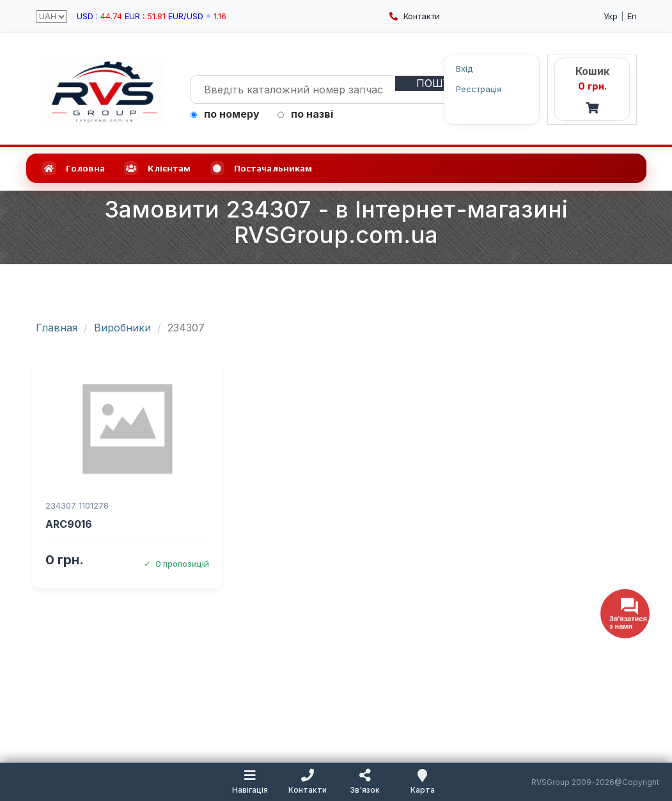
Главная (57, 328)
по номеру (225, 114)
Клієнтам (157, 168)
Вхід (464, 68)
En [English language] (632, 16)
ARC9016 (69, 524)
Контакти (415, 16)
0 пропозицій (176, 564)
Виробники (122, 328)
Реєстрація (479, 88)
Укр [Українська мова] (611, 16)
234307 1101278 (77, 505)
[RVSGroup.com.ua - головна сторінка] (104, 92)
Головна (74, 168)
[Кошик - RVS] (592, 89)
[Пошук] (436, 83)
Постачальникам (262, 168)
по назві (305, 114)
